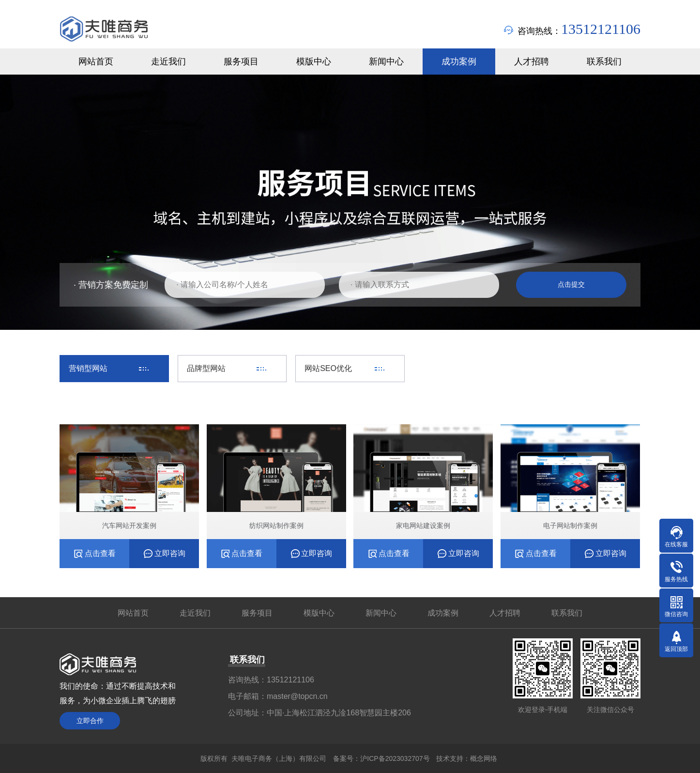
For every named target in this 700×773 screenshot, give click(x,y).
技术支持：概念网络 (467, 758)
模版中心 (319, 613)
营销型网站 (88, 368)
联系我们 (567, 613)
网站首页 (133, 613)
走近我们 (195, 613)
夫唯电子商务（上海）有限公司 (279, 758)
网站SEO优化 (328, 368)
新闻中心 (381, 613)
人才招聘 (505, 613)
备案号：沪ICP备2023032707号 (381, 758)
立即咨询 (170, 553)
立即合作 (90, 721)
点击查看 (100, 553)
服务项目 (257, 613)
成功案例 (443, 613)
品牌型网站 (206, 368)
